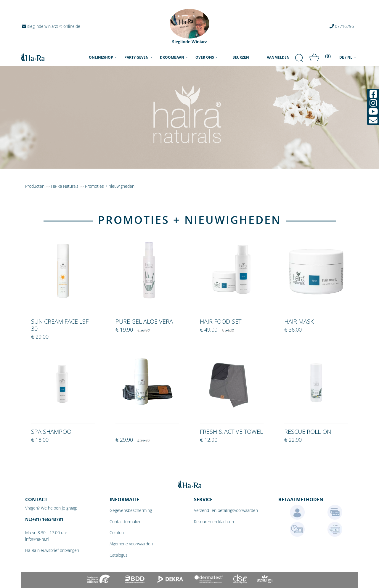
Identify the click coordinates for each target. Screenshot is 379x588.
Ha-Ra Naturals (65, 186)
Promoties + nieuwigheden (110, 186)
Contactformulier (125, 522)
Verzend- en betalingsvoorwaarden (226, 510)
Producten (35, 186)
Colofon (117, 532)
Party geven (137, 57)
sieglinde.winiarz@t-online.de (51, 26)
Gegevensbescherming (131, 510)
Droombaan (172, 57)
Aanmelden (278, 57)
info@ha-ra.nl (37, 539)
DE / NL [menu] (346, 57)
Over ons (205, 57)
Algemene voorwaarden (131, 544)
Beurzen (241, 57)
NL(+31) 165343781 (44, 519)
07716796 (342, 26)
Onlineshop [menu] (104, 57)
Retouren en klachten (214, 522)
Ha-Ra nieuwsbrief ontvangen (52, 550)
